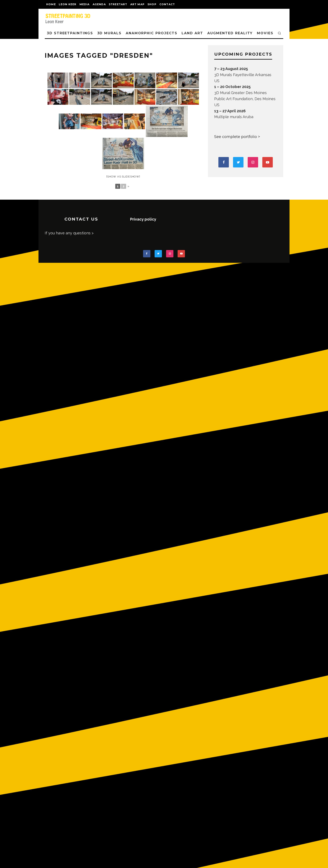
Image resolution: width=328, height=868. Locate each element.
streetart (118, 4)
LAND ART (192, 33)
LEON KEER (68, 4)
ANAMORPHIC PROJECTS (152, 33)
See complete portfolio (236, 137)
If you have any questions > (69, 233)
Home (51, 4)
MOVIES (265, 33)
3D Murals (109, 33)
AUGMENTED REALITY (230, 33)
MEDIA (85, 4)
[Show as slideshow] (123, 177)
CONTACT (167, 4)
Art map (137, 4)
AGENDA (99, 4)
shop (152, 4)
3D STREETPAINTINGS (70, 33)
